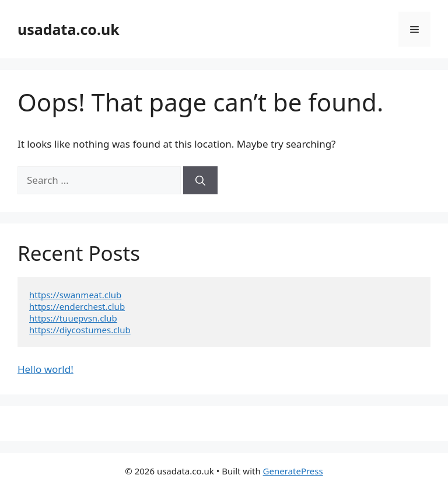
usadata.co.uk (69, 29)
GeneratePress (293, 471)
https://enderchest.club (77, 306)
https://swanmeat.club (75, 295)
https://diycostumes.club (80, 330)
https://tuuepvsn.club (73, 318)
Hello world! (45, 369)
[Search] (200, 180)
